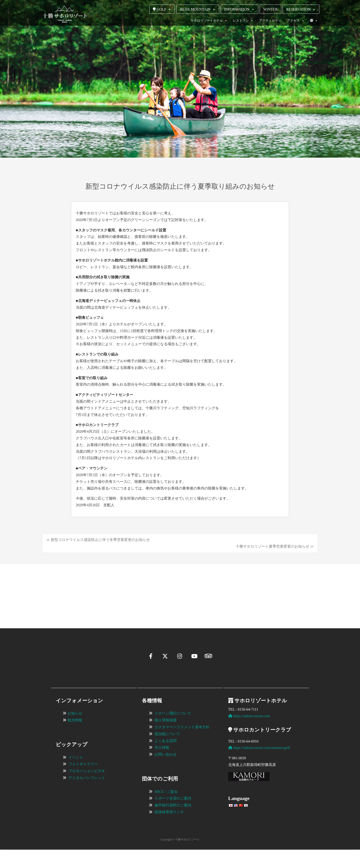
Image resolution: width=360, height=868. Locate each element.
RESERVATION (301, 9)
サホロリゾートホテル (209, 21)
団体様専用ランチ (169, 830)
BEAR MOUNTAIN (198, 9)
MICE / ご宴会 (166, 810)
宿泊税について (167, 752)
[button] (57, 610)
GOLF (162, 9)
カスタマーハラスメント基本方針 (182, 745)
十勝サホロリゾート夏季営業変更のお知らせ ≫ (275, 546)
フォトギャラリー (83, 782)
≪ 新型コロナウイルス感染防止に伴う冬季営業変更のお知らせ (98, 540)
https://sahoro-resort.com (249, 734)
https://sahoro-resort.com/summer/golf (259, 766)
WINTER (270, 9)
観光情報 (75, 739)
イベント (76, 776)
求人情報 (162, 766)
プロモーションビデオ (87, 789)
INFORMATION (239, 9)
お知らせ (75, 732)
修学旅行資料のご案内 (173, 824)
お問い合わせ (166, 773)
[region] (180, 589)
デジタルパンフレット (87, 796)
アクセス (296, 21)
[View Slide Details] (86, 589)
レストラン (243, 21)
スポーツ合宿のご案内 (173, 817)
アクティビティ (270, 21)
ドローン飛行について (173, 732)
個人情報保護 (166, 739)
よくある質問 (166, 759)
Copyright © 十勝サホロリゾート (180, 858)
